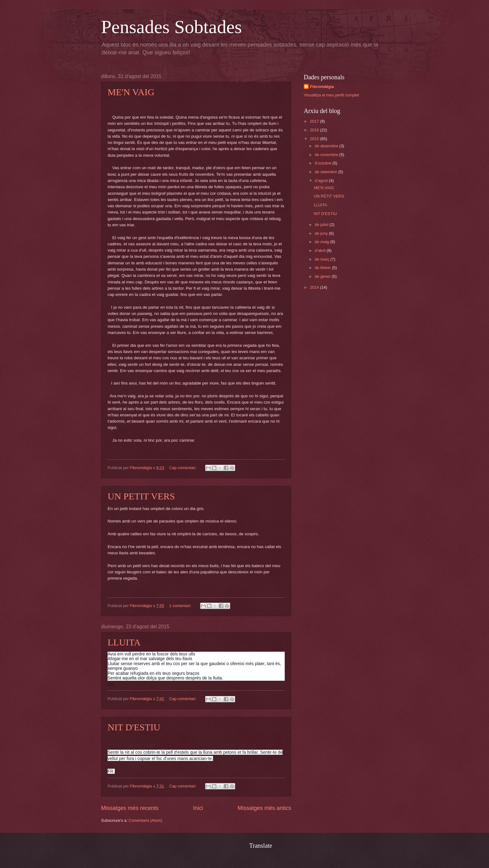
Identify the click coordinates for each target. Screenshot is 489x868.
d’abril (321, 250)
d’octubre (324, 163)
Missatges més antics (264, 808)
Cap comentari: (184, 468)
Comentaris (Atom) (145, 820)
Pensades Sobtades (172, 27)
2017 (315, 121)
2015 (315, 139)
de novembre (327, 155)
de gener (323, 276)
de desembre (327, 146)
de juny (322, 233)
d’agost (322, 181)
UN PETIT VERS (141, 496)
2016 (315, 130)
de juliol (322, 225)
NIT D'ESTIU (134, 727)
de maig (322, 242)
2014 (315, 287)
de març (322, 259)
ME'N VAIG (131, 92)
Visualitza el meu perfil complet (331, 95)
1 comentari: (181, 606)
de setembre (326, 172)
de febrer (323, 268)
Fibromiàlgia (322, 87)
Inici (198, 808)
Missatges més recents (130, 808)
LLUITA (124, 642)
